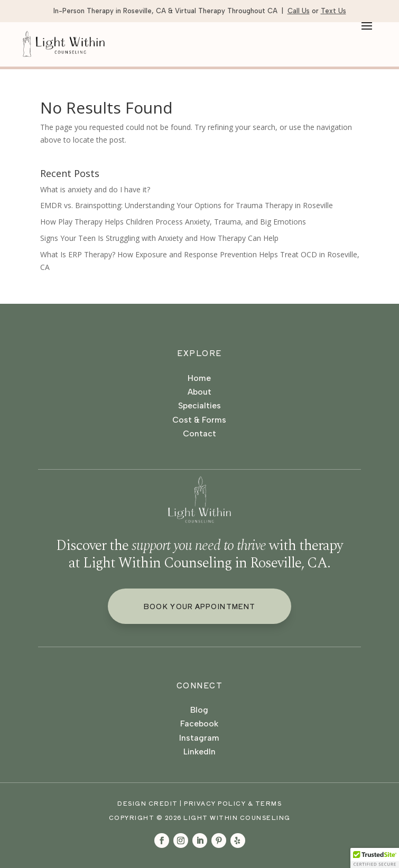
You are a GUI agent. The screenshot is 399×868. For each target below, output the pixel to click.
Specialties (199, 405)
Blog (199, 710)
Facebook (199, 724)
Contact (199, 433)
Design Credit (148, 803)
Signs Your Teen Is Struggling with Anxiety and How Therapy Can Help (159, 238)
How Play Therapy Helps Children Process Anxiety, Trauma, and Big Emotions (173, 222)
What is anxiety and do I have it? (95, 189)
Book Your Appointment (199, 606)
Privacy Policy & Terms (233, 803)
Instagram (199, 738)
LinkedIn (199, 752)
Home (199, 378)
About (199, 392)
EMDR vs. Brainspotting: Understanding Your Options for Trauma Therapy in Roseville (187, 205)
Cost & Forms (199, 420)
